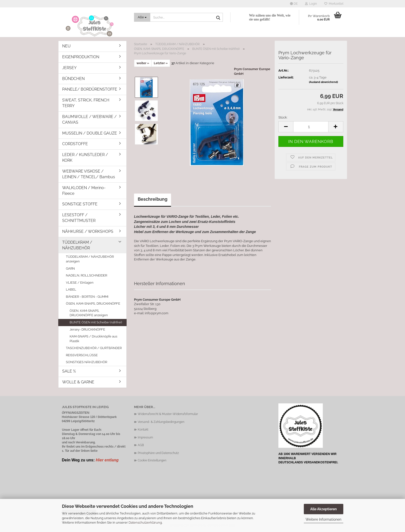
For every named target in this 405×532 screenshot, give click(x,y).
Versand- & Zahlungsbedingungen (161, 422)
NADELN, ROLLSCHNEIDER (87, 275)
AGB (141, 445)
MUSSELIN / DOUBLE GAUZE (90, 133)
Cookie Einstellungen (152, 460)
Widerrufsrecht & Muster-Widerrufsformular (168, 414)
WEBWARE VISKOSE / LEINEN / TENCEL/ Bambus (89, 174)
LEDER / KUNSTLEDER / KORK (85, 158)
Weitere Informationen (323, 519)
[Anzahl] (311, 127)
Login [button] (311, 4)
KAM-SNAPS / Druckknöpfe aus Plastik (93, 339)
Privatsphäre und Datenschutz (158, 453)
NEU (66, 46)
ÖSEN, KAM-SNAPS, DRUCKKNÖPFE (93, 304)
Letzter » (161, 63)
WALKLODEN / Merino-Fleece (84, 191)
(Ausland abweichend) (323, 82)
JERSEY (69, 68)
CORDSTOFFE (75, 144)
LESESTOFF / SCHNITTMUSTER (79, 218)
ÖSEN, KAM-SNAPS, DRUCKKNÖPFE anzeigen (89, 313)
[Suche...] (142, 17)
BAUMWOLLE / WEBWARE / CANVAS (89, 119)
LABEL (71, 289)
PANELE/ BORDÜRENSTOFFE (90, 89)
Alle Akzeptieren (323, 509)
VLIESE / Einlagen (80, 283)
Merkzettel (334, 4)
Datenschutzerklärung (145, 522)
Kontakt (143, 430)
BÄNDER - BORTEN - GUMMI (87, 297)
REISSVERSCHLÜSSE (82, 355)
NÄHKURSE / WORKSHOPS (88, 231)
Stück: (283, 117)
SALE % (69, 371)
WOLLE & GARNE (78, 382)
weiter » (143, 63)
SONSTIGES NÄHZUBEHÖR (87, 362)
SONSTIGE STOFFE (80, 204)
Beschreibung (153, 199)
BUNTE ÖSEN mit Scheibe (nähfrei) (96, 322)
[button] (294, 4)
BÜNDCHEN (73, 79)
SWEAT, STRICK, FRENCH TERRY (86, 103)
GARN (70, 268)
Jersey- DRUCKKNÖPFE (87, 329)
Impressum (145, 437)
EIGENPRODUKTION (81, 57)
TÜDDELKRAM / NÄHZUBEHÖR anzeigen (90, 259)
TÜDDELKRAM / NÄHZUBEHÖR (77, 245)
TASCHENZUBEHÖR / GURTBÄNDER (94, 348)
